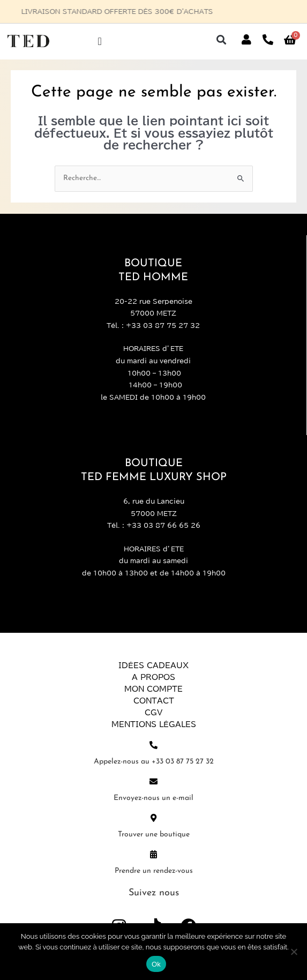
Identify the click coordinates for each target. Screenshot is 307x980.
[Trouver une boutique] (153, 818)
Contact (154, 701)
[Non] (294, 952)
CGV (153, 713)
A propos (153, 677)
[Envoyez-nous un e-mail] (153, 781)
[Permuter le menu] (100, 41)
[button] (222, 40)
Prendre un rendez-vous (154, 871)
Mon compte (153, 689)
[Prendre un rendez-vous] (153, 854)
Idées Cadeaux (153, 665)
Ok (156, 964)
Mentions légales (154, 724)
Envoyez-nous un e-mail (153, 798)
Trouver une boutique (154, 835)
